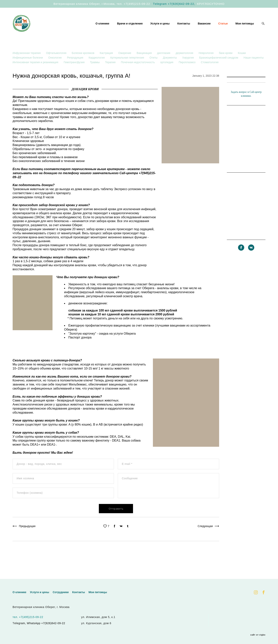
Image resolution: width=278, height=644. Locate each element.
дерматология (185, 64)
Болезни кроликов (83, 64)
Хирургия (188, 69)
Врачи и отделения (130, 29)
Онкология (55, 69)
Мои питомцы (245, 29)
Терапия (111, 73)
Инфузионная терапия (27, 64)
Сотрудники (61, 592)
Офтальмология (56, 64)
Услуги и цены (160, 29)
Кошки (242, 64)
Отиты (154, 69)
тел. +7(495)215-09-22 (133, 4)
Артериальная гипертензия (127, 69)
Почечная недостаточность (138, 73)
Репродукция (75, 69)
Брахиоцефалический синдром (219, 69)
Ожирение (125, 64)
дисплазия (164, 64)
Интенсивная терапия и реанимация (36, 73)
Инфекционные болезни (28, 69)
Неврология (206, 64)
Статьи (223, 29)
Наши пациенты (254, 69)
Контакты (184, 29)
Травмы (95, 73)
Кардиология (97, 69)
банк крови (226, 64)
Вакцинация (145, 64)
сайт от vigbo (258, 635)
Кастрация (107, 64)
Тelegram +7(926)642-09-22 (174, 4)
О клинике (102, 29)
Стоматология (210, 73)
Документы (170, 69)
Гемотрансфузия (75, 73)
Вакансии (204, 29)
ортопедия (167, 73)
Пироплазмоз (187, 73)
